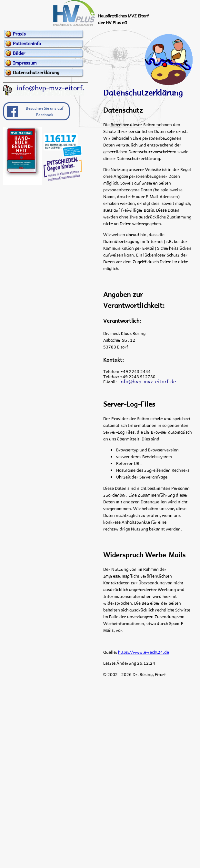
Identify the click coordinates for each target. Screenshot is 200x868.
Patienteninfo (27, 43)
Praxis (19, 34)
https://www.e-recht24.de (144, 652)
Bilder (19, 53)
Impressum (25, 63)
